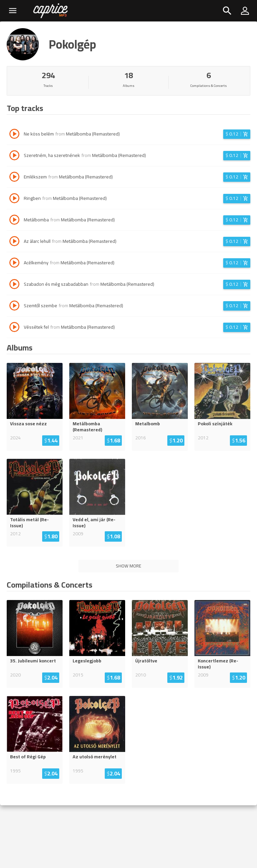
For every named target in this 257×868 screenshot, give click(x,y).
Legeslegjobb (87, 661)
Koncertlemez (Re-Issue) (218, 664)
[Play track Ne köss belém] (14, 135)
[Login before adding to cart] (237, 134)
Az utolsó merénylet (95, 757)
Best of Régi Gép (28, 757)
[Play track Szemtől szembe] (14, 307)
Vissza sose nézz (28, 424)
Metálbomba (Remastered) (93, 134)
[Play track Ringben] (14, 199)
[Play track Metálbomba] (14, 221)
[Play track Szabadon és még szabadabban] (14, 285)
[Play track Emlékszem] (14, 178)
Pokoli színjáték (215, 424)
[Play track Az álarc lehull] (14, 242)
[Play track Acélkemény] (14, 264)
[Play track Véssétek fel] (14, 328)
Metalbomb (148, 424)
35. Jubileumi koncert (33, 661)
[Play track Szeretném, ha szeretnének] (14, 156)
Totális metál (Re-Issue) (29, 523)
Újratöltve (146, 661)
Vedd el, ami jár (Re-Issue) (94, 523)
